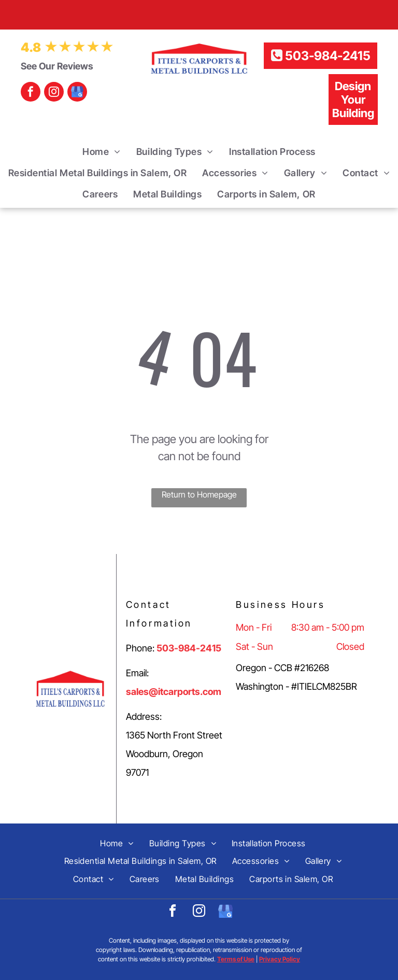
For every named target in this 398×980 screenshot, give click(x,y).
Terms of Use (236, 959)
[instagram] (54, 93)
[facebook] (31, 93)
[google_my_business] (77, 93)
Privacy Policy (280, 959)
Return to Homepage (199, 494)
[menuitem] (102, 152)
